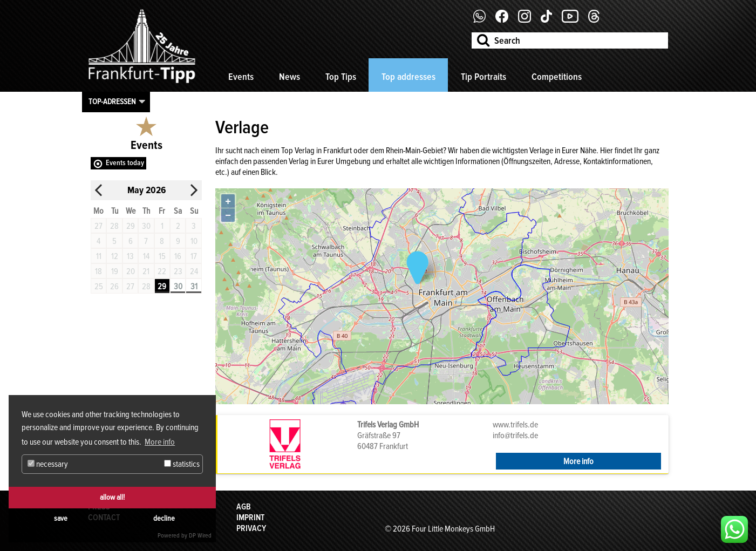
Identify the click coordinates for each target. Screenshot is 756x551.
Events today (125, 163)
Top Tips (341, 77)
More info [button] (160, 442)
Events (241, 77)
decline (164, 518)
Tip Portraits (483, 77)
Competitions (557, 77)
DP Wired (200, 536)
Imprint (250, 518)
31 (194, 287)
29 (162, 287)
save (61, 518)
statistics (182, 464)
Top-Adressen (112, 101)
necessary (48, 464)
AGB (244, 507)
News (290, 77)
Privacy (251, 528)
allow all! (112, 497)
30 (178, 287)
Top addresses (408, 77)
